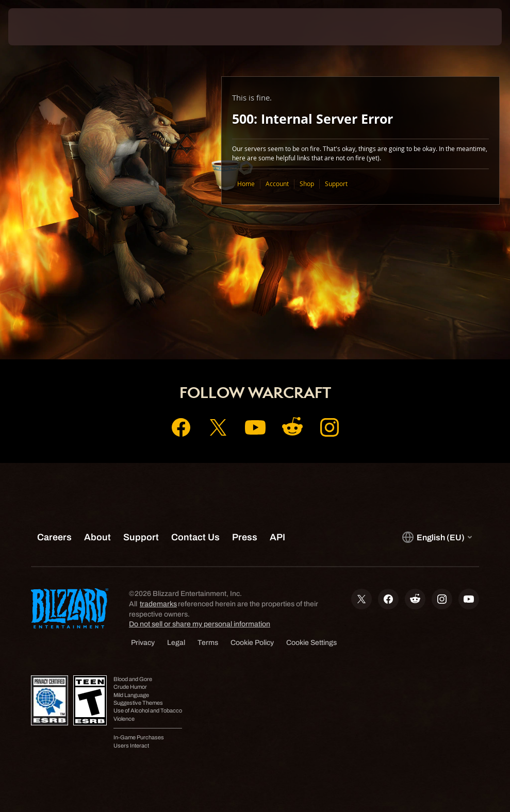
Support (336, 184)
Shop (307, 184)
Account (277, 184)
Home (246, 184)
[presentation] (39, 27)
